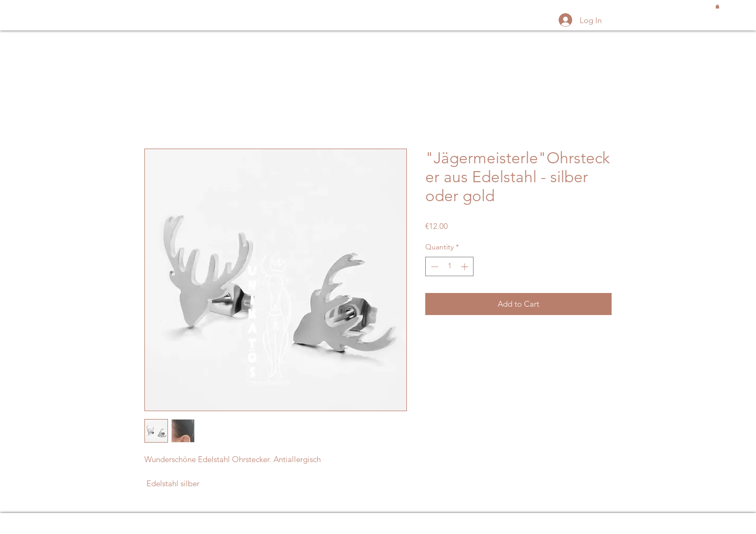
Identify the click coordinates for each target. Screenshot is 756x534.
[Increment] (465, 266)
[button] (717, 6)
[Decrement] (433, 266)
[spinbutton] (449, 266)
